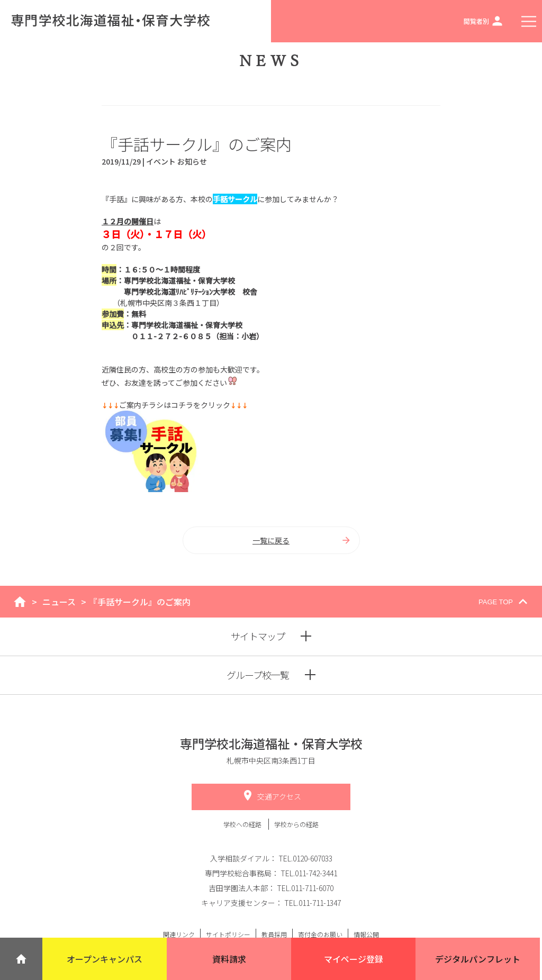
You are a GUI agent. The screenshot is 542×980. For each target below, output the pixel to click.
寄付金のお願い (320, 934)
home (20, 602)
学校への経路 (243, 824)
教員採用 (274, 934)
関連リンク (179, 934)
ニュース (59, 602)
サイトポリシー (228, 934)
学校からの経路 (296, 824)
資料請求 (229, 959)
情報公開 (366, 934)
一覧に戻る (302, 540)
